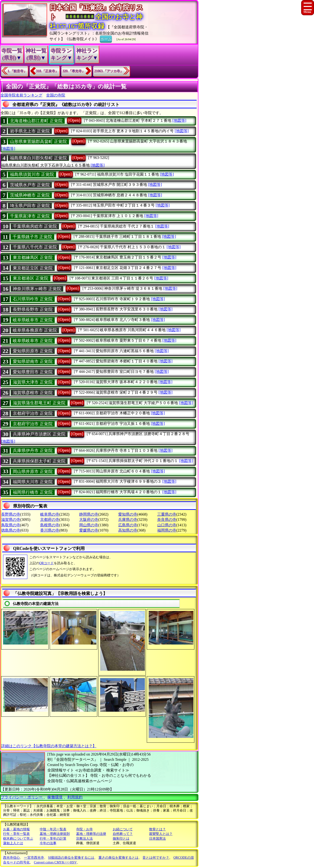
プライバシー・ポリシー (22, 797)
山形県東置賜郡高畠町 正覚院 (38, 142)
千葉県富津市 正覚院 (30, 216)
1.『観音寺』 (17, 71)
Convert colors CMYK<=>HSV (55, 862)
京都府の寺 (50, 520)
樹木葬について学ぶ (18, 839)
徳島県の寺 (11, 530)
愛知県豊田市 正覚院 (33, 372)
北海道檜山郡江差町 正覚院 (36, 121)
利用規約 (75, 797)
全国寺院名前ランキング (21, 95)
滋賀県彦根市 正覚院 (33, 393)
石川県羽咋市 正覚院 (33, 299)
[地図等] (179, 120)
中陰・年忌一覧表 (53, 829)
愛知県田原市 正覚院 (33, 351)
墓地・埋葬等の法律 (91, 834)
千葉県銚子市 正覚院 (32, 237)
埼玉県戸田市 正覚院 (30, 206)
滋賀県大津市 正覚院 (33, 382)
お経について (123, 829)
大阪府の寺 (89, 520)
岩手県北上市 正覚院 (30, 131)
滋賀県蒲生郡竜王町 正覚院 (39, 403)
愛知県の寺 (128, 514)
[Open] (74, 120)
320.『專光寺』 (74, 71)
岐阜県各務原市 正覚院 (35, 330)
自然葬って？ (123, 834)
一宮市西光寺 (34, 858)
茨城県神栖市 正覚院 (30, 195)
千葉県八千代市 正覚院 (35, 247)
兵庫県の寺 (128, 520)
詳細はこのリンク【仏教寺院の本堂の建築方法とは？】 (49, 746)
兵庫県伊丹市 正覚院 (33, 451)
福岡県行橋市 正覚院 (33, 492)
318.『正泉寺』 (47, 71)
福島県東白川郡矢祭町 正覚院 (38, 158)
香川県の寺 (50, 530)
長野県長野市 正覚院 (33, 310)
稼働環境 (55, 797)
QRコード (47, 563)
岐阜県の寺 (50, 514)
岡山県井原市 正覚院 (33, 472)
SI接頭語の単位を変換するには (71, 858)
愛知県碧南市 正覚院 (33, 361)
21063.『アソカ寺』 (109, 71)
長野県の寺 (11, 514)
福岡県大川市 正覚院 (33, 482)
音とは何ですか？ (156, 858)
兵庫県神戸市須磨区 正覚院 (39, 434)
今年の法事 (48, 843)
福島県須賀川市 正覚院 (32, 174)
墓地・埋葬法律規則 (55, 834)
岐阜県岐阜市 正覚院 (33, 320)
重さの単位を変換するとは (118, 858)
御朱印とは (121, 839)
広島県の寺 (128, 525)
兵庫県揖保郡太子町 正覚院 (39, 461)
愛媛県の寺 (89, 530)
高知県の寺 (128, 530)
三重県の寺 (167, 514)
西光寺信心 (11, 858)
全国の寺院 (56, 95)
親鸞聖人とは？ (161, 834)
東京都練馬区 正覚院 (33, 258)
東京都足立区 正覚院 (33, 268)
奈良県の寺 (167, 520)
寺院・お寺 (84, 829)
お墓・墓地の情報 (16, 829)
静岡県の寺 (89, 514)
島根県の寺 (50, 525)
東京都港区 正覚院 (31, 278)
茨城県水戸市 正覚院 (30, 185)
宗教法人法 (84, 839)
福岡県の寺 (167, 530)
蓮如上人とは (13, 843)
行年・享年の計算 (53, 839)
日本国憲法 (157, 839)
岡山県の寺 (89, 525)
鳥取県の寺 (11, 525)
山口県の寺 (167, 525)
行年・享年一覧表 (16, 834)
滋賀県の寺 (11, 520)
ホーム (106, 39)
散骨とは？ (157, 829)
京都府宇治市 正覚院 (33, 413)
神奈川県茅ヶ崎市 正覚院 (37, 289)
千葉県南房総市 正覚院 (35, 226)
